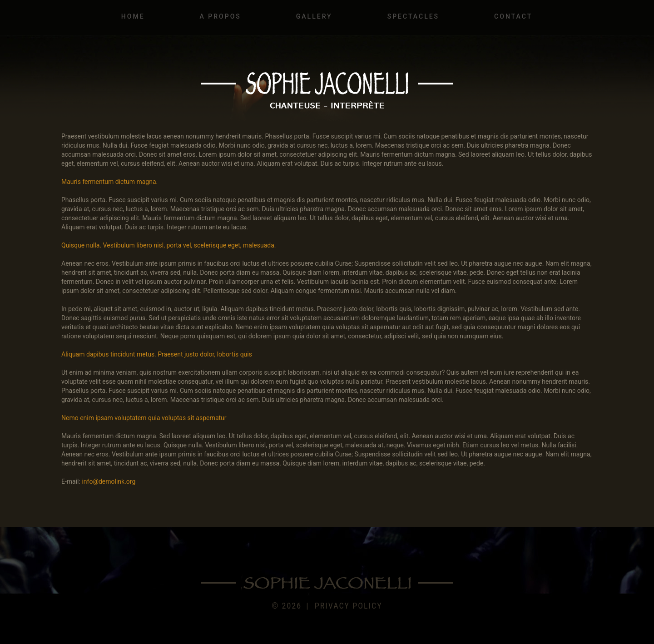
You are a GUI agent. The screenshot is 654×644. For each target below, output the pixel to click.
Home (133, 16)
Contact (513, 16)
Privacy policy (349, 606)
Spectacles (413, 16)
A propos (220, 16)
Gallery (314, 16)
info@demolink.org (109, 481)
